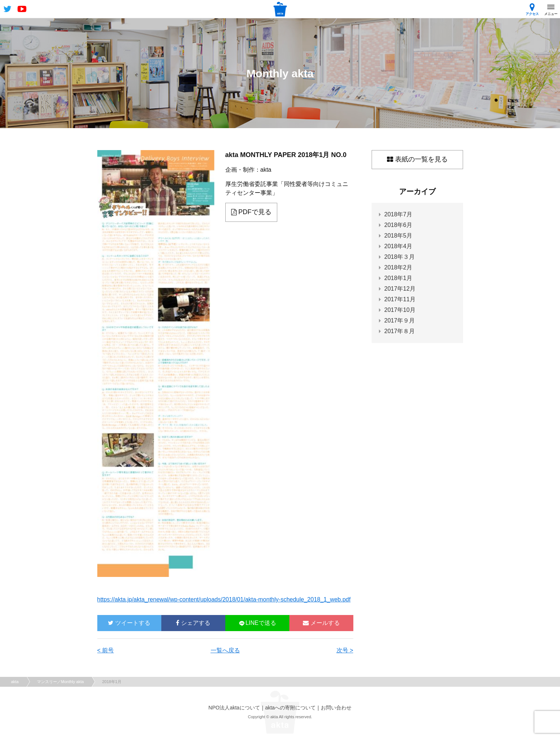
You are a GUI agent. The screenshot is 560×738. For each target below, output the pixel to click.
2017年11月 (400, 299)
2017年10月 (400, 310)
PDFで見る (251, 212)
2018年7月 (399, 214)
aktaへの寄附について (290, 708)
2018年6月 (399, 225)
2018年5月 (399, 236)
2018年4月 (399, 246)
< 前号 (106, 650)
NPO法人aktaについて (234, 708)
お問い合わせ (336, 708)
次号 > (345, 650)
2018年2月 (399, 267)
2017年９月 (400, 320)
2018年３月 (400, 257)
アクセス (532, 9)
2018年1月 (399, 278)
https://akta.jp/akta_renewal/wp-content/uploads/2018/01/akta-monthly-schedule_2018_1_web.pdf (224, 599)
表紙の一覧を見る (417, 159)
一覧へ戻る (225, 650)
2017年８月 (400, 331)
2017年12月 (400, 289)
